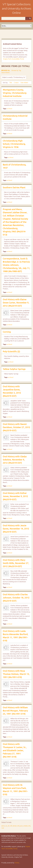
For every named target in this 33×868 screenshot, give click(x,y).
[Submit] (30, 18)
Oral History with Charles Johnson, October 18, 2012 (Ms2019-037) (16, 598)
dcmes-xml (16, 826)
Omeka (17, 863)
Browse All (6, 70)
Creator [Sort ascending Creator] (16, 83)
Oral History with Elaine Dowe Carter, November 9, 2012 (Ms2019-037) (16, 303)
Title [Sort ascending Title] (11, 83)
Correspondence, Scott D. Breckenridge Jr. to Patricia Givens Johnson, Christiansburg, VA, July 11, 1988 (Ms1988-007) (16, 265)
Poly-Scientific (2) (11, 352)
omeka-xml (27, 826)
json (21, 826)
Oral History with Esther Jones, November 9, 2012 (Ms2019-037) (15, 496)
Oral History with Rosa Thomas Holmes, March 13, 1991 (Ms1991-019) (16, 674)
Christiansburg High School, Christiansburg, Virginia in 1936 (14, 144)
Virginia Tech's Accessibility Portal (13, 59)
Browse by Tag (16, 70)
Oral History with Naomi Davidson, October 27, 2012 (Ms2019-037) (16, 427)
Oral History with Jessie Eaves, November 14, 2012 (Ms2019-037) (16, 529)
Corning (7, 332)
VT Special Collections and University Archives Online (17, 8)
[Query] (16, 18)
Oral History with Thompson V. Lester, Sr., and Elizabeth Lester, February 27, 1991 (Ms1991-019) (15, 750)
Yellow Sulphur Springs (14, 369)
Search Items (5, 73)
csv (6, 826)
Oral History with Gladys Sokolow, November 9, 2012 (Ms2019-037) (15, 460)
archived (9, 109)
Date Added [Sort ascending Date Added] (24, 83)
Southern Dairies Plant (14, 188)
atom (3, 826)
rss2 (3, 828)
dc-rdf (10, 826)
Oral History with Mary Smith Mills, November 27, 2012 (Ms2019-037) (16, 563)
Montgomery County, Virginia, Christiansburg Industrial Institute (15, 93)
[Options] (27, 18)
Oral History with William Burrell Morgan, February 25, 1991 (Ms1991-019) (15, 711)
